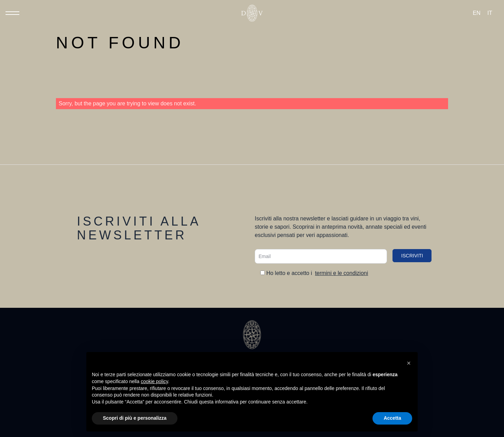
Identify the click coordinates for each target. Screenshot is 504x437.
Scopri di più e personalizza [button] (135, 418)
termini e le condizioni (341, 273)
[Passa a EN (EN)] (477, 13)
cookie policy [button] (154, 381)
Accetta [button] (392, 418)
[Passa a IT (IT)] (490, 13)
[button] (409, 363)
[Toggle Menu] (12, 13)
